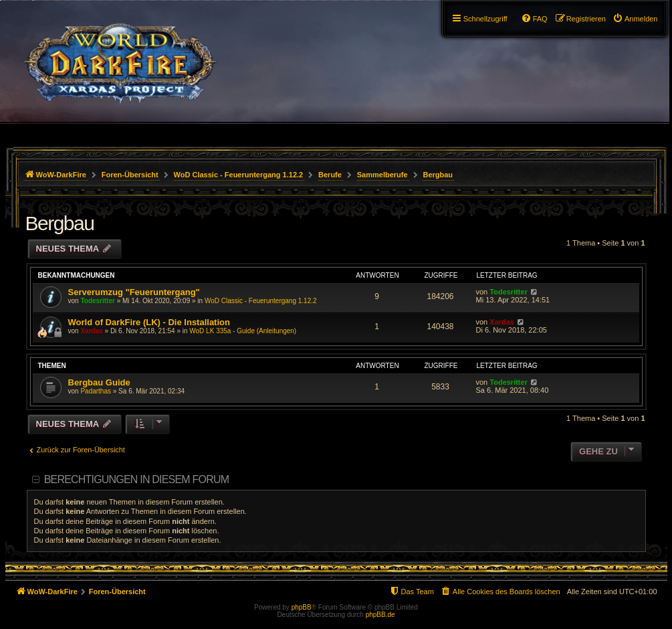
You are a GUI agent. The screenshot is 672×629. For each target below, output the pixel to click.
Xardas (91, 331)
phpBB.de (380, 615)
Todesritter (98, 301)
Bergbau (60, 223)
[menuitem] (635, 19)
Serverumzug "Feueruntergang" (134, 292)
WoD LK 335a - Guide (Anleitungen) (243, 331)
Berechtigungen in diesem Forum (136, 479)
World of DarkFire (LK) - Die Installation (149, 322)
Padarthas (96, 391)
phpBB (302, 607)
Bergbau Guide (99, 382)
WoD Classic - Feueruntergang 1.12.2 (261, 301)
